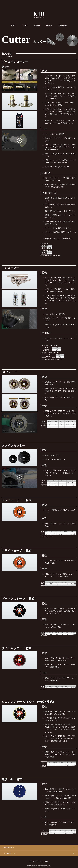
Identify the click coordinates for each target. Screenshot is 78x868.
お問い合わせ (63, 26)
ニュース (25, 26)
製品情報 (37, 26)
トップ (13, 26)
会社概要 (49, 26)
